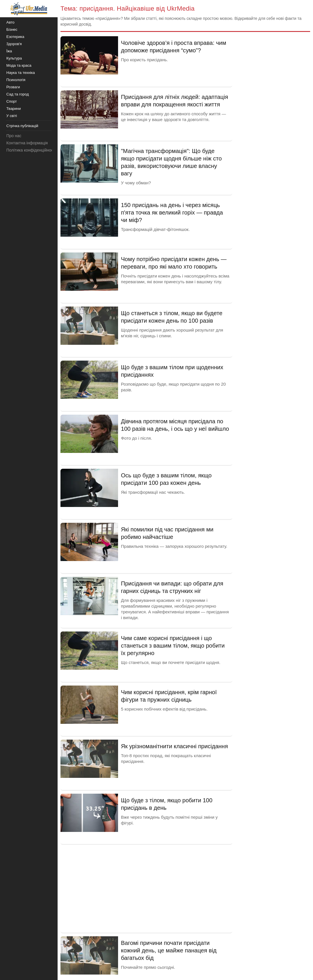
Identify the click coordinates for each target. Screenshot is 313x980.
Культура (14, 58)
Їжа (9, 51)
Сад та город (18, 94)
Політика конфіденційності (31, 150)
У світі (12, 116)
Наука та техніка (21, 73)
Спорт (12, 101)
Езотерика (15, 37)
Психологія (16, 80)
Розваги (13, 87)
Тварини (14, 109)
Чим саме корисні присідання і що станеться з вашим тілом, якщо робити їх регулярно (173, 646)
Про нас (14, 136)
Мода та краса (19, 65)
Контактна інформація (27, 143)
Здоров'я (14, 44)
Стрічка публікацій (22, 126)
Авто (10, 22)
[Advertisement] (146, 888)
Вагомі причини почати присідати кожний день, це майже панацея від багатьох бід (169, 950)
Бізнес (12, 29)
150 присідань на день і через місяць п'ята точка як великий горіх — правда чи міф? (172, 213)
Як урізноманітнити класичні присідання (174, 746)
